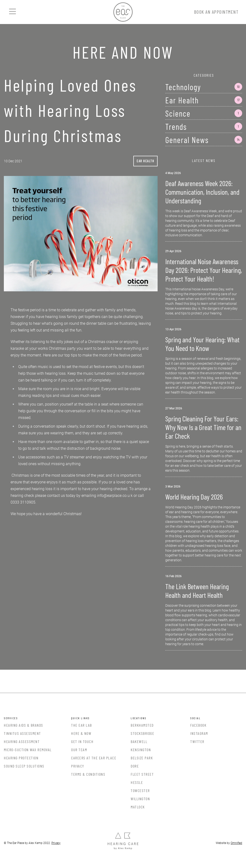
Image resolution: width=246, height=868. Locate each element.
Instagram (199, 733)
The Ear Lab (82, 725)
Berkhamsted (142, 725)
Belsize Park (142, 758)
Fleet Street (142, 774)
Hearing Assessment (22, 741)
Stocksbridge (142, 733)
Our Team (79, 750)
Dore (135, 766)
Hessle (137, 782)
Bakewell (139, 741)
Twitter (197, 741)
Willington (140, 799)
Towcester (140, 790)
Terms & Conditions (88, 774)
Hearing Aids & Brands (24, 725)
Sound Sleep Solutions (24, 766)
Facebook (198, 725)
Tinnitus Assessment (22, 733)
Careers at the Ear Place (94, 758)
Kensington (141, 750)
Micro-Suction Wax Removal (28, 750)
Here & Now (81, 733)
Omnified (236, 843)
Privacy (78, 766)
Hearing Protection (21, 758)
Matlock (138, 807)
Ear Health (145, 161)
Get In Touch (82, 741)
